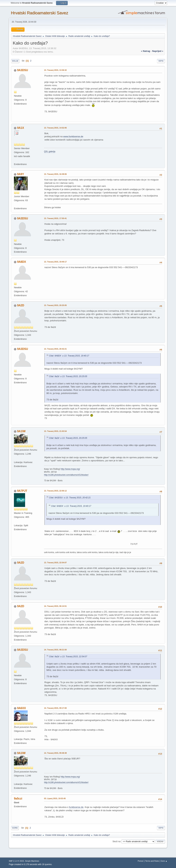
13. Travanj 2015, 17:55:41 (55, 218)
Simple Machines (32, 861)
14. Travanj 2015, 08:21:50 (55, 650)
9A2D (21, 305)
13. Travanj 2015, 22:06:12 (55, 491)
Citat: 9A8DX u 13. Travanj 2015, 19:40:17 (69, 356)
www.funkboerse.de (73, 136)
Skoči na (117, 841)
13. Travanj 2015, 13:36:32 (55, 70)
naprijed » (158, 51)
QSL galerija (50, 152)
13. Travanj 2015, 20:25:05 (55, 305)
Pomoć (141, 861)
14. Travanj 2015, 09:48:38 (55, 753)
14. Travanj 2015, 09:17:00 (55, 708)
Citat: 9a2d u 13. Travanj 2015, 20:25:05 (68, 376)
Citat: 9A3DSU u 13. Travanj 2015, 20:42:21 (70, 498)
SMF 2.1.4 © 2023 (16, 861)
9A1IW (21, 431)
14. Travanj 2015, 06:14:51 (55, 606)
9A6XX (22, 708)
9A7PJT (22, 491)
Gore (15, 828)
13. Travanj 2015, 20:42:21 (55, 349)
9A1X (21, 128)
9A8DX (22, 262)
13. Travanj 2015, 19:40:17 (55, 262)
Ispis (161, 61)
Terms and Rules (152, 861)
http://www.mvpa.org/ (70, 469)
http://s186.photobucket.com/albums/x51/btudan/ (66, 475)
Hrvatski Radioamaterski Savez (39, 13)
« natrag (145, 51)
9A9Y (21, 174)
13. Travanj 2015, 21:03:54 (55, 431)
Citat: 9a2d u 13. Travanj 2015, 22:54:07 (68, 657)
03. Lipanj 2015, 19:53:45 (55, 798)
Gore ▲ (164, 861)
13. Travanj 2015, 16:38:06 (55, 174)
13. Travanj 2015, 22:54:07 (55, 563)
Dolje (15, 61)
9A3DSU (23, 70)
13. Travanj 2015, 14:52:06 (55, 128)
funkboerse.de (76, 807)
